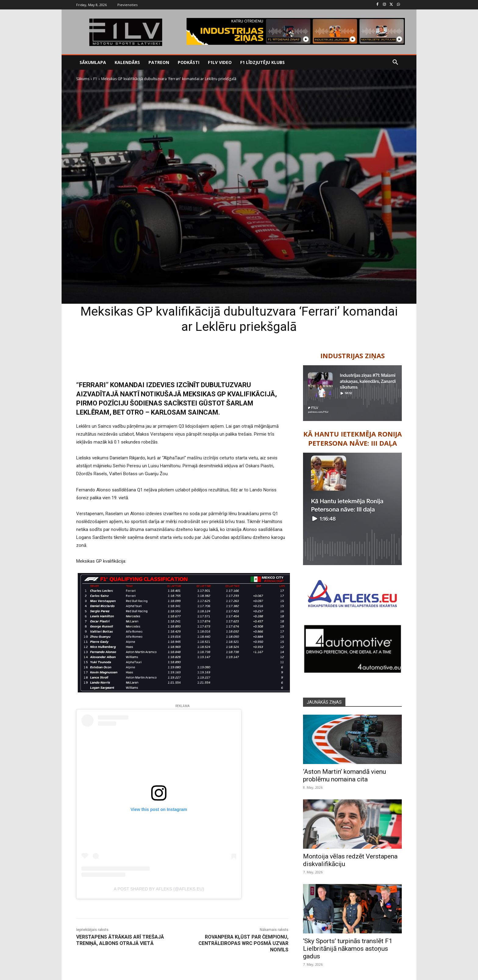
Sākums (83, 79)
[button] (395, 62)
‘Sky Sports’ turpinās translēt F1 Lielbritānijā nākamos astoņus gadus (348, 949)
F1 (95, 79)
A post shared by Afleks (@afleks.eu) (159, 889)
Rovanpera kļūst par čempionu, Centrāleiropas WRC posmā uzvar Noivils (243, 943)
